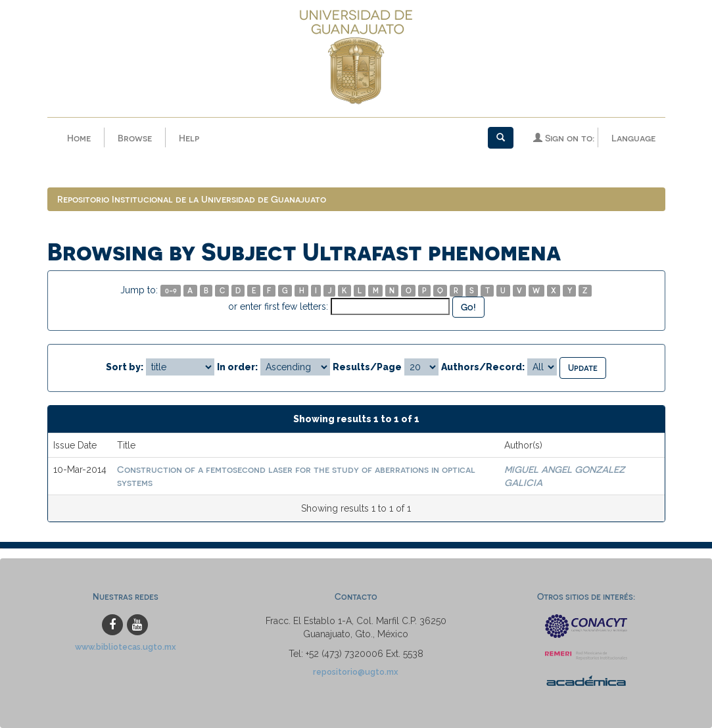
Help (189, 138)
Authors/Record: (483, 367)
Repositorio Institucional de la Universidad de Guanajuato (192, 199)
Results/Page (367, 367)
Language (633, 138)
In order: (237, 367)
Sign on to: (564, 138)
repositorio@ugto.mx (356, 672)
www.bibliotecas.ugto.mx (126, 647)
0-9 (171, 290)
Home (79, 138)
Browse (135, 138)
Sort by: (125, 367)
